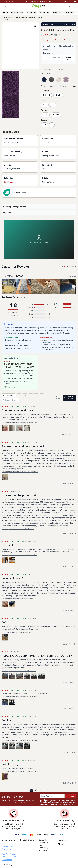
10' (53, 105)
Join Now (70, 796)
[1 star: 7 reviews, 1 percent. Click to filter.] (39, 317)
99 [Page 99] (46, 791)
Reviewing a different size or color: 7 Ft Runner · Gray (20, 555)
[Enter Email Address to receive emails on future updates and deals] (52, 796)
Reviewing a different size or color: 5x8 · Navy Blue (19, 697)
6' (52, 125)
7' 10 (45, 105)
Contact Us (43, 840)
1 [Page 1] (32, 791)
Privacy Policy (45, 802)
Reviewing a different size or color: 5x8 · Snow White (19, 423)
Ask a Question (47, 69)
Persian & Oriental (17, 12)
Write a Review (69, 398)
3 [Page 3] (39, 791)
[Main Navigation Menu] (3, 6)
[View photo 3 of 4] (19, 428)
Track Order (73, 1)
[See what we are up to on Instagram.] (63, 844)
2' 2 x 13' (56, 115)
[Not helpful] (76, 484)
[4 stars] (25, 395)
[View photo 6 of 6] (41, 676)
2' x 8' (45, 115)
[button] (35, 26)
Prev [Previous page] (27, 791)
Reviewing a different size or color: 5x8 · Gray (17, 632)
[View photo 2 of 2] (12, 560)
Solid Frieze (34, 18)
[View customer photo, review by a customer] (9, 286)
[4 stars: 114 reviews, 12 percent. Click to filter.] (39, 308)
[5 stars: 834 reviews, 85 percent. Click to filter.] (39, 304)
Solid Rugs (25, 18)
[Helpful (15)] (72, 611)
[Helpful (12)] (71, 709)
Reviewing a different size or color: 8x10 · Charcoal (18, 383)
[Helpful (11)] (71, 752)
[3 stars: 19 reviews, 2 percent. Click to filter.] (39, 311)
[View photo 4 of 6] (27, 676)
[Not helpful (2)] (75, 644)
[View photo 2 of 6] (12, 676)
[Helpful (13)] (72, 683)
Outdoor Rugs (44, 12)
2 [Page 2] (35, 791)
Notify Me (68, 59)
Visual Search (69, 12)
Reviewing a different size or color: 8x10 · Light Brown (20, 472)
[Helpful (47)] (70, 435)
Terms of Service (67, 804)
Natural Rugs (57, 12)
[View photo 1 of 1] (5, 477)
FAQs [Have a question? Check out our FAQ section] (41, 845)
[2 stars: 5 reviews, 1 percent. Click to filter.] (39, 314)
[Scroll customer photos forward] (74, 286)
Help (65, 1)
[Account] (70, 6)
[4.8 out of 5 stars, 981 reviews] (50, 35)
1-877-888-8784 (9, 1)
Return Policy (43, 848)
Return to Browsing (7, 18)
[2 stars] (36, 395)
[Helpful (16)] (72, 484)
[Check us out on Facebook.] (59, 844)
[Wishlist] (73, 6)
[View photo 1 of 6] (5, 676)
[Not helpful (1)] (75, 709)
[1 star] (42, 395)
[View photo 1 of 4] (5, 428)
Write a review (64, 35)
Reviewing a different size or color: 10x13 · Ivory (18, 529)
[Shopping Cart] (75, 6)
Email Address (48, 53)
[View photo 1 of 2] (5, 560)
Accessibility (43, 850)
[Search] (6, 6)
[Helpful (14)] (71, 644)
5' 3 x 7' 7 (47, 95)
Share (60, 69)
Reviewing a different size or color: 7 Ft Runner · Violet (20, 771)
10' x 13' (58, 95)
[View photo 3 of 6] (19, 676)
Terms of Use (7, 846)
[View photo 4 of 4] (27, 428)
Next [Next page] (51, 791)
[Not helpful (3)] (75, 435)
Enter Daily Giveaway (28, 840)
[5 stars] (19, 395)
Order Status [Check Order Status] (43, 843)
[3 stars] (31, 395)
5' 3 (44, 125)
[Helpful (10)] (72, 783)
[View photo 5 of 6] (34, 676)
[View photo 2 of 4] (12, 428)
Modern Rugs (31, 12)
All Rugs (5, 12)
